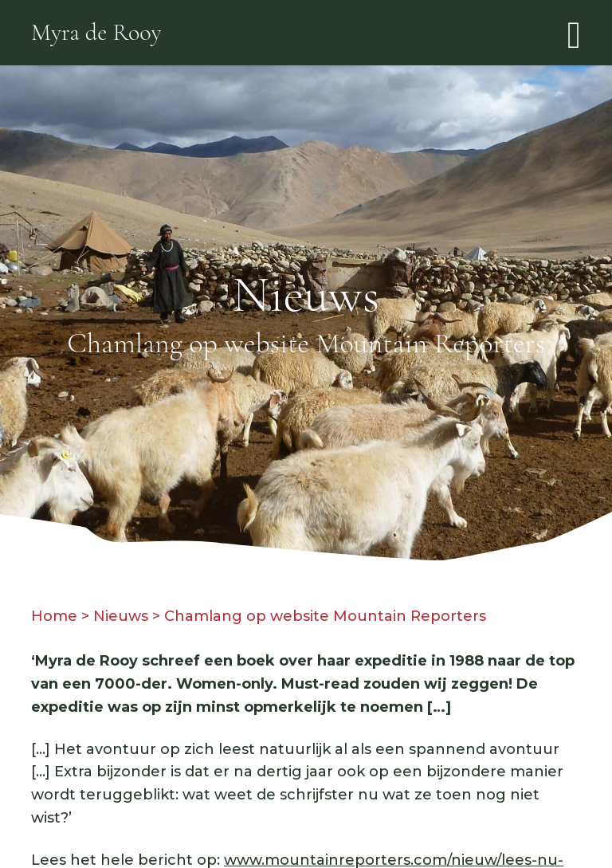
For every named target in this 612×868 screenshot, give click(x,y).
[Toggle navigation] (574, 33)
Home (54, 616)
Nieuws (121, 616)
